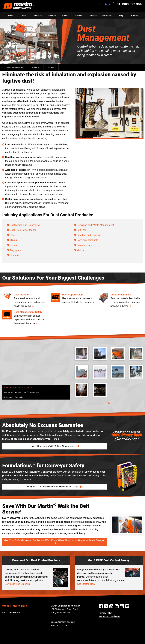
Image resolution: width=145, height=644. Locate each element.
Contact (135, 16)
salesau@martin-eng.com (63, 622)
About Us (38, 16)
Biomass (14, 255)
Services (93, 16)
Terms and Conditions (109, 616)
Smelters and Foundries (89, 235)
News (24, 16)
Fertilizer (81, 230)
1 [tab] (109, 403)
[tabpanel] (109, 374)
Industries (52, 16)
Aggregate (15, 250)
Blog (121, 16)
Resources (107, 16)
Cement (14, 245)
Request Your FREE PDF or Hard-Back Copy (53, 487)
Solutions (79, 16)
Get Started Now (86, 584)
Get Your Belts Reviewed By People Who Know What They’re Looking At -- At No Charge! (54, 540)
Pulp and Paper (85, 245)
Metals (80, 250)
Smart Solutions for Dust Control (18, 387)
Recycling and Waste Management (95, 225)
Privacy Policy (106, 613)
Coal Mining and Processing (25, 225)
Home (10, 16)
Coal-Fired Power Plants (23, 230)
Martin (18, 6)
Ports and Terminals (87, 240)
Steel (12, 235)
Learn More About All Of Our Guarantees (53, 446)
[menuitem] (18, 6)
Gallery (51, 67)
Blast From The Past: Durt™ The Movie (21, 392)
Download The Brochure (18, 584)
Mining (13, 240)
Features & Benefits (15, 67)
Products (66, 16)
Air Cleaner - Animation (14, 397)
